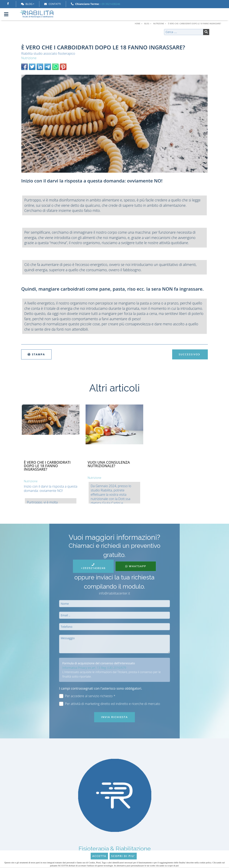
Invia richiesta (114, 717)
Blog (27, 4)
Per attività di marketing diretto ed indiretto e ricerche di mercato (110, 704)
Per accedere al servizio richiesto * (87, 696)
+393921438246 (93, 567)
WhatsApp (136, 566)
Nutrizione (29, 58)
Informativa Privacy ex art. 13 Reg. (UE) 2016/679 (94, 668)
